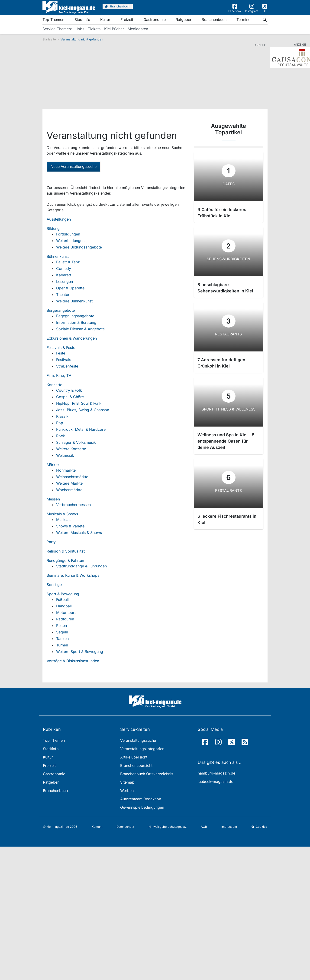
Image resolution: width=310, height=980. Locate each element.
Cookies (259, 827)
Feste (61, 353)
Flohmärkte (66, 470)
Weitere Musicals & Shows (79, 533)
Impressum (229, 827)
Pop (60, 423)
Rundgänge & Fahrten (65, 560)
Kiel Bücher (114, 29)
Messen (53, 499)
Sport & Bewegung (63, 594)
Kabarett (64, 275)
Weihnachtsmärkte (72, 477)
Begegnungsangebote (75, 316)
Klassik (62, 416)
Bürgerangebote (61, 310)
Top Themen (53, 20)
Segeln (62, 632)
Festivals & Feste (61, 348)
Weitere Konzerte (71, 449)
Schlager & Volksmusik (76, 442)
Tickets (94, 29)
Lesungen (65, 281)
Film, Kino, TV (59, 375)
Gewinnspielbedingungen (142, 807)
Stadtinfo (82, 20)
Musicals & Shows (62, 514)
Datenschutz (125, 827)
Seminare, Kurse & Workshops (73, 575)
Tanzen (62, 639)
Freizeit (127, 20)
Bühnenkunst (58, 256)
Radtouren (65, 619)
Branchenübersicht (136, 765)
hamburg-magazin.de (216, 773)
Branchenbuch (214, 20)
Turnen (62, 645)
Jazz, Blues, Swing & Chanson (83, 410)
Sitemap (127, 782)
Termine (243, 20)
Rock (61, 436)
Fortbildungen (68, 234)
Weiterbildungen (70, 241)
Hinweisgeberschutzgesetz (168, 827)
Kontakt (97, 827)
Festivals (64, 360)
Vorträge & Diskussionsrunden (73, 661)
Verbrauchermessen (73, 505)
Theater (63, 295)
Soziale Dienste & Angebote (80, 329)
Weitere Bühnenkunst (74, 301)
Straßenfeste (67, 366)
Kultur (105, 20)
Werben (127, 791)
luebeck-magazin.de (215, 781)
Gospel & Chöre (70, 397)
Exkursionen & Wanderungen (72, 338)
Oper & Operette (70, 288)
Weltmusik (65, 455)
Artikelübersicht (134, 757)
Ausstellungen (59, 219)
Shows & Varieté (70, 526)
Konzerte (54, 385)
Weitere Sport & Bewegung (80, 652)
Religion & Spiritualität (66, 551)
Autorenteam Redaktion (141, 799)
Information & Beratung (76, 322)
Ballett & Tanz (68, 262)
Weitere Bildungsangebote (79, 247)
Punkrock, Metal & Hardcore (81, 429)
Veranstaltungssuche (138, 740)
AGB (204, 827)
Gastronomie (155, 20)
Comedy (64, 268)
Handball (64, 606)
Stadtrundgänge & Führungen (81, 566)
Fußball (62, 599)
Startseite (49, 39)
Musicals (64, 520)
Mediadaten (138, 29)
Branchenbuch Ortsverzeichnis (147, 774)
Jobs (80, 29)
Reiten (61, 626)
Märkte (53, 465)
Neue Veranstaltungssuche (74, 166)
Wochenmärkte (69, 490)
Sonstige (54, 585)
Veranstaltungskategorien (142, 749)
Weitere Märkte (69, 483)
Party (51, 542)
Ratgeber (184, 20)
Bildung (53, 228)
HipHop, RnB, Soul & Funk (79, 403)
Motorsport (66, 612)
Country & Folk (69, 390)
